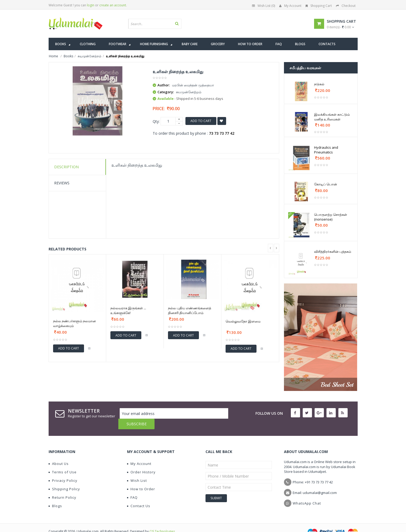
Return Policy (62, 487)
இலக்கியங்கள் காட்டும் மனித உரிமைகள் (332, 117)
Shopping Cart (319, 6)
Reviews (62, 183)
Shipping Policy (64, 478)
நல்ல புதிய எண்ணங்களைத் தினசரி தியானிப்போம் (190, 310)
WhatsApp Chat (307, 493)
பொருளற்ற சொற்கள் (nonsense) (331, 217)
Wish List (137, 470)
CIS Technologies (162, 521)
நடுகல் (319, 84)
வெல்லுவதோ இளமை (243, 321)
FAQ (132, 487)
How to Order (141, 478)
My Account (290, 6)
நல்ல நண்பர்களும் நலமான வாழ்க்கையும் (74, 323)
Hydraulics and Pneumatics (326, 150)
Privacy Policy (63, 470)
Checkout (346, 6)
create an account (113, 5)
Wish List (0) (263, 6)
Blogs (55, 495)
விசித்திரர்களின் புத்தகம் (333, 251)
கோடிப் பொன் (326, 184)
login (91, 5)
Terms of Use (63, 461)
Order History (141, 461)
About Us (59, 453)
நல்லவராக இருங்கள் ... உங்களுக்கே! (128, 310)
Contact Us (139, 495)
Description (66, 167)
